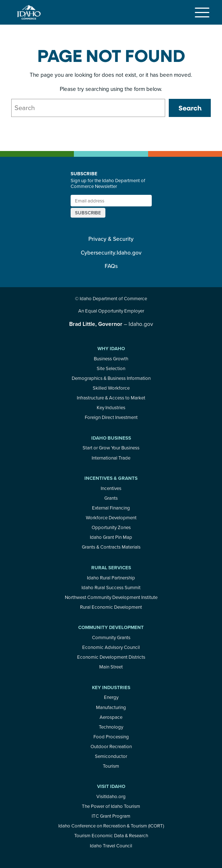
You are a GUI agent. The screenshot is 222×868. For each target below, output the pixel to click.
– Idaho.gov (111, 324)
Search (190, 108)
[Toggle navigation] (202, 12)
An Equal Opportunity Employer (111, 311)
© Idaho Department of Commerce (111, 298)
